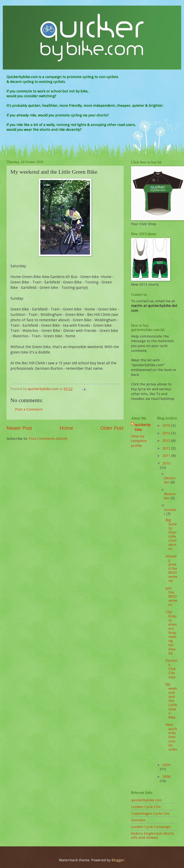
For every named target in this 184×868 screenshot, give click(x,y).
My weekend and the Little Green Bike (171, 701)
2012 (167, 448)
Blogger (118, 860)
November (170, 496)
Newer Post (19, 428)
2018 (167, 425)
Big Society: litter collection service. (171, 534)
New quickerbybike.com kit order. (172, 739)
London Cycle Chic (146, 807)
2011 (167, 456)
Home (66, 428)
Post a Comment (29, 409)
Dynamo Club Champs (171, 669)
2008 (166, 776)
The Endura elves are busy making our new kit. (171, 632)
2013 (167, 440)
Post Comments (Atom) (48, 438)
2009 (166, 765)
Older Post (112, 428)
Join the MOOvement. (171, 596)
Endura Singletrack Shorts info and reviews (152, 835)
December (170, 480)
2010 (166, 463)
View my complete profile (139, 441)
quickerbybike (143, 427)
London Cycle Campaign (151, 827)
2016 (167, 433)
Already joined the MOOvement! (171, 568)
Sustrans (138, 820)
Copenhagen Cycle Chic (150, 813)
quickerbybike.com (146, 800)
